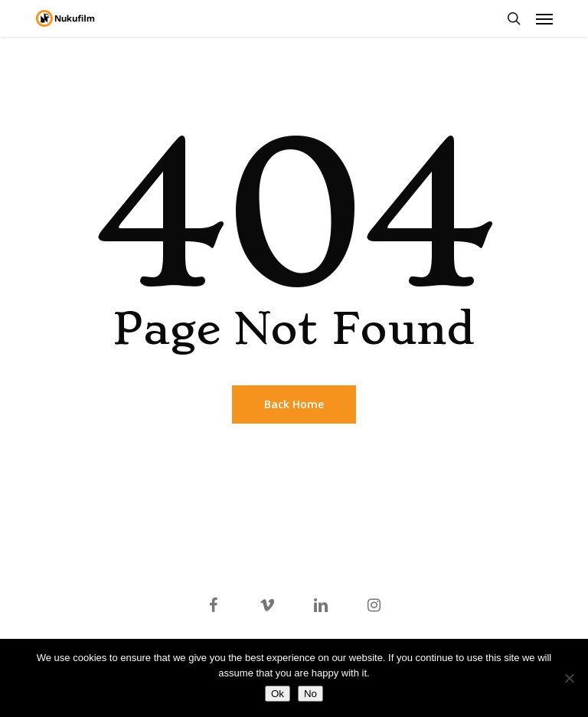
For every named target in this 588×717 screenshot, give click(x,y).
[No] (569, 678)
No (310, 694)
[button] (544, 18)
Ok (278, 694)
